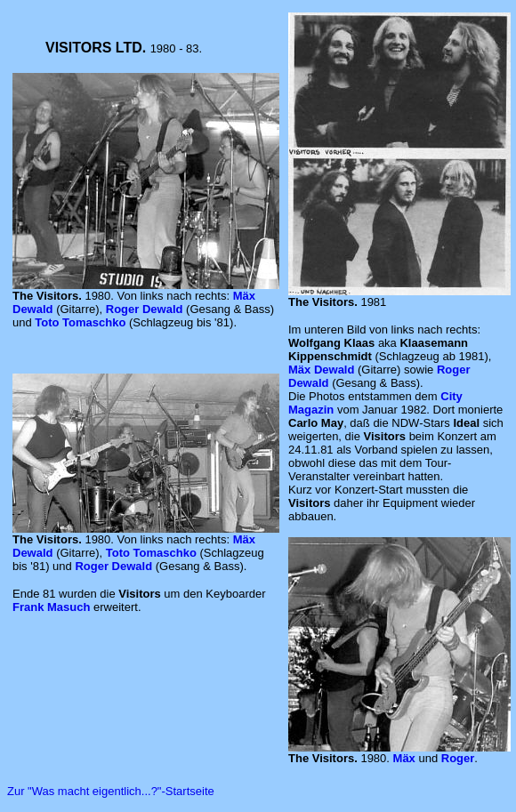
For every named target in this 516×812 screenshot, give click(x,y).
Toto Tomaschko (80, 322)
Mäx (406, 758)
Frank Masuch (51, 607)
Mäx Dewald (321, 370)
